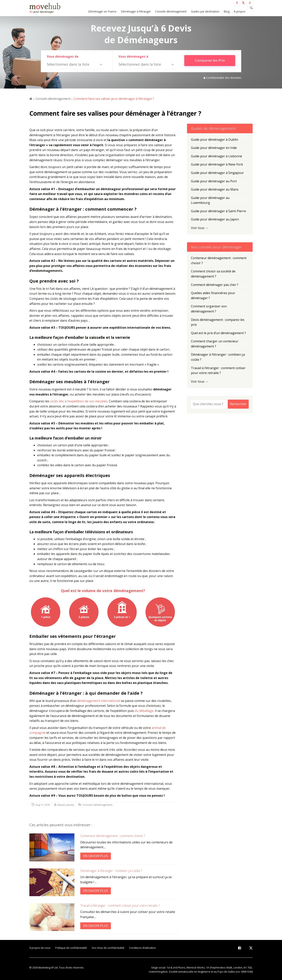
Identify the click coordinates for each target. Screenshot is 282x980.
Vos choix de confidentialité (108, 948)
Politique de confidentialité (71, 948)
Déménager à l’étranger (136, 11)
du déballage (144, 711)
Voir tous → (200, 228)
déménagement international (99, 701)
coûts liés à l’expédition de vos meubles (79, 401)
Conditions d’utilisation (142, 948)
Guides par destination (205, 11)
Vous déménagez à (133, 56)
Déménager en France (102, 11)
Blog (227, 11)
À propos (240, 11)
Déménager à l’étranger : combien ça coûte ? (111, 871)
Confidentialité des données (224, 78)
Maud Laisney (66, 805)
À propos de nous (40, 948)
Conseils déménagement (171, 11)
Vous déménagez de (63, 56)
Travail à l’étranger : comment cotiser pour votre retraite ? (120, 906)
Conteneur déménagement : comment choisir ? (113, 836)
